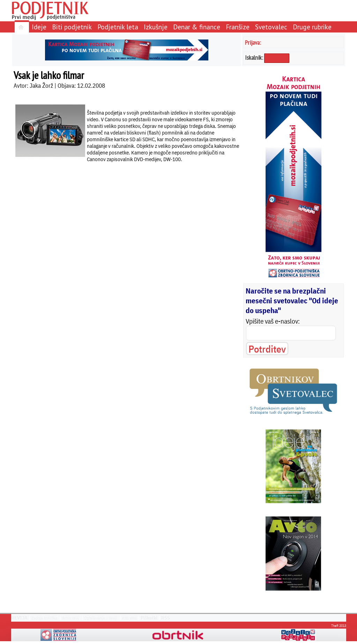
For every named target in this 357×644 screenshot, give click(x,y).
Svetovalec (271, 27)
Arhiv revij (71, 618)
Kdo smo (129, 618)
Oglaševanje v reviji (101, 618)
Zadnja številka (44, 618)
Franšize (238, 27)
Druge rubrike (312, 27)
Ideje (39, 27)
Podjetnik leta (118, 27)
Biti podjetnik (72, 27)
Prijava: (253, 42)
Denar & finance (197, 27)
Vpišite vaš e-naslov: (273, 321)
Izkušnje (156, 27)
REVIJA (19, 618)
